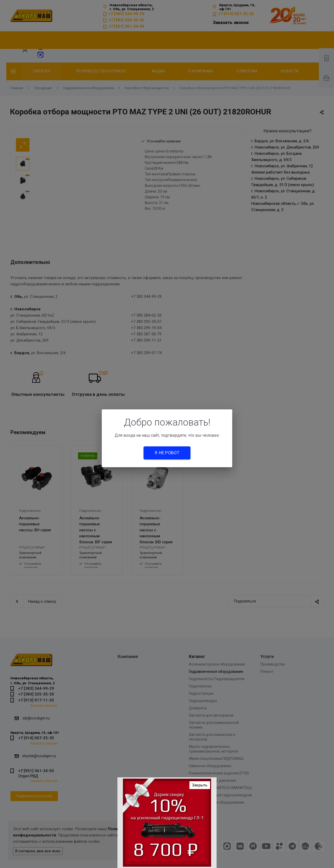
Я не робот (167, 453)
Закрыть (200, 785)
